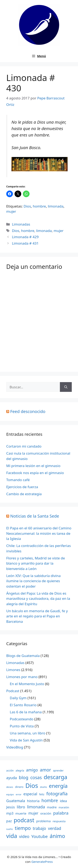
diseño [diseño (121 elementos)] (43, 787)
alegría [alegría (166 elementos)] (20, 770)
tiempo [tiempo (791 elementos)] (23, 828)
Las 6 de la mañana (26, 712)
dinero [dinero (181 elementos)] (19, 787)
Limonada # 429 (25, 237)
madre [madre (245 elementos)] (52, 807)
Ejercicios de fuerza (22, 487)
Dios (27, 206)
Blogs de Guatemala (23, 656)
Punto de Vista (22, 726)
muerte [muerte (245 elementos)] (21, 813)
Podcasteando (22, 719)
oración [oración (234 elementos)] (46, 813)
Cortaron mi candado (24, 446)
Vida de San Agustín (26, 740)
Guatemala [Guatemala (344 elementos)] (16, 801)
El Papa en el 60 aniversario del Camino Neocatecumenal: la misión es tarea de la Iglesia (39, 533)
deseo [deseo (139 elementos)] (10, 787)
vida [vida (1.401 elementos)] (12, 836)
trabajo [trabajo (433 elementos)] (39, 828)
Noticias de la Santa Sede (35, 516)
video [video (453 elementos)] (24, 836)
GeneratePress (42, 862)
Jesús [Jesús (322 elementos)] (11, 807)
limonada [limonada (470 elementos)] (36, 807)
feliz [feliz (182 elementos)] (42, 794)
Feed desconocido (28, 411)
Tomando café (18, 480)
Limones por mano (22, 677)
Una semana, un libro (28, 733)
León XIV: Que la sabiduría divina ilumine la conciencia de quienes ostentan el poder (33, 581)
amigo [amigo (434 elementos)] (32, 770)
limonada (56, 206)
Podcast (13, 691)
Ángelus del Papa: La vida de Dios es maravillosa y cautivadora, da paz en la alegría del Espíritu (38, 599)
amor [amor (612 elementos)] (46, 770)
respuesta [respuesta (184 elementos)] (59, 821)
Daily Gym (18, 698)
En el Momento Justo (27, 684)
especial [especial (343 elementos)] (30, 794)
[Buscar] (66, 387)
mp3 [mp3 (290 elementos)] (10, 813)
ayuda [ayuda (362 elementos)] (12, 778)
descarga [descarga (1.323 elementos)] (55, 777)
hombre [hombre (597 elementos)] (50, 800)
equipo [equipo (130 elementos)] (10, 794)
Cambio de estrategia (24, 494)
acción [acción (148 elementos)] (10, 770)
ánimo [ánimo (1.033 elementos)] (57, 836)
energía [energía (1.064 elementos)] (58, 786)
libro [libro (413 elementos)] (21, 807)
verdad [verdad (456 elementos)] (55, 828)
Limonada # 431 (25, 243)
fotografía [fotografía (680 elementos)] (57, 794)
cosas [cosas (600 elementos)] (36, 777)
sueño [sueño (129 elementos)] (10, 829)
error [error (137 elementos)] (19, 794)
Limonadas (21, 224)
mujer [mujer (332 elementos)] (33, 813)
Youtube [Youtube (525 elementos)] (39, 836)
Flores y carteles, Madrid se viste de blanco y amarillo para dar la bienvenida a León (36, 563)
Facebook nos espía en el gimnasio (35, 473)
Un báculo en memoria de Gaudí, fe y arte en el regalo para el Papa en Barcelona (37, 616)
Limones (13, 670)
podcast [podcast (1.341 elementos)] (24, 820)
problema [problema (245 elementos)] (43, 821)
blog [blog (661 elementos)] (24, 777)
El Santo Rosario (23, 705)
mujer (11, 211)
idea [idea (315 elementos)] (63, 801)
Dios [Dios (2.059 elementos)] (32, 786)
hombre (39, 206)
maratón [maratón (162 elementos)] (64, 807)
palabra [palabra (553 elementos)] (61, 813)
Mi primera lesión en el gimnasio (33, 466)
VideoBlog (15, 747)
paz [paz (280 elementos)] (9, 821)
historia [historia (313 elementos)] (33, 801)
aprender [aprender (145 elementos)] (58, 770)
